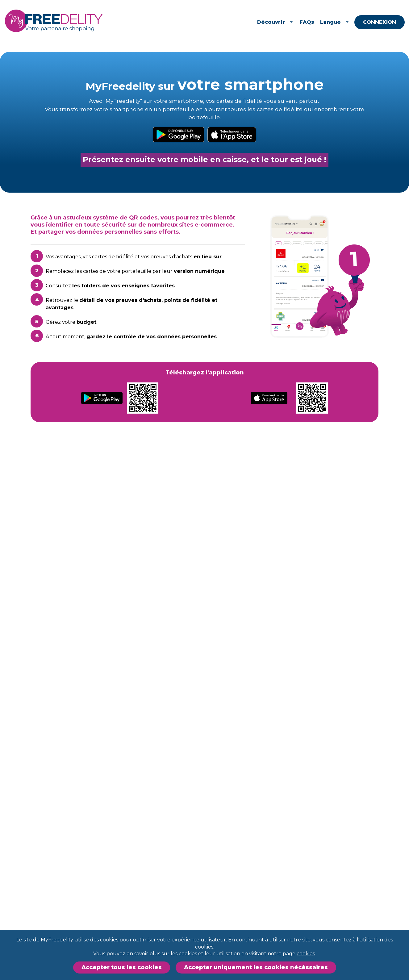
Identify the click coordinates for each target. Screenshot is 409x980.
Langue (357, 22)
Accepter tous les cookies (122, 967)
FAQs (330, 22)
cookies (306, 954)
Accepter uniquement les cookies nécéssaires (256, 967)
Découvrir (298, 22)
